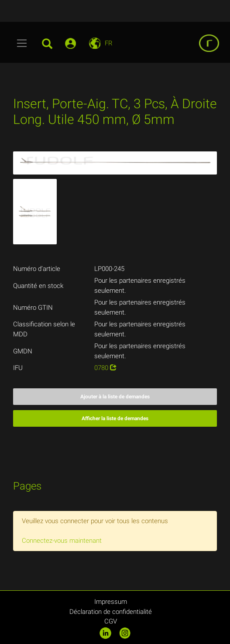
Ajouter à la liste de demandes (115, 397)
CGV (111, 621)
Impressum (111, 602)
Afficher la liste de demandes (115, 418)
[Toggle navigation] (22, 43)
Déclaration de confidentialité (111, 612)
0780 (105, 368)
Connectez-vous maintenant (62, 541)
